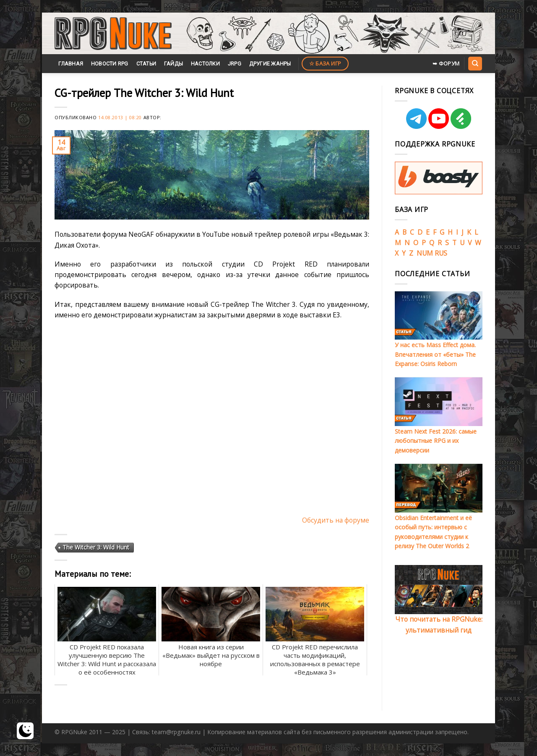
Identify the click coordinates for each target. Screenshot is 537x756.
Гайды (173, 64)
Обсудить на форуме (336, 520)
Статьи (146, 64)
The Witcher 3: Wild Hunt (96, 547)
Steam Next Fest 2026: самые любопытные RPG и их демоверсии (436, 441)
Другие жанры (270, 64)
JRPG (235, 64)
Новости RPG (110, 64)
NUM (425, 253)
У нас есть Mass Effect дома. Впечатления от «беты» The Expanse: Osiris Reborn (435, 354)
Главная (71, 64)
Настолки (205, 64)
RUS (441, 253)
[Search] (475, 63)
